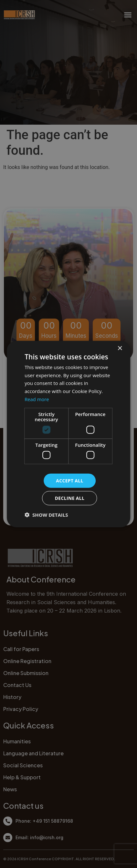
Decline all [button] (69, 498)
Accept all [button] (70, 480)
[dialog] (68, 434)
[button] (46, 515)
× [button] (120, 348)
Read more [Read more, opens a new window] (37, 399)
